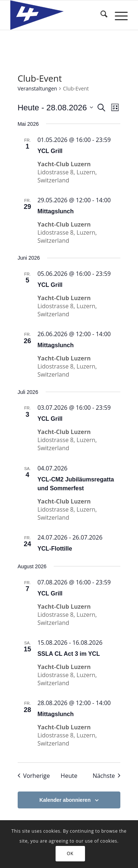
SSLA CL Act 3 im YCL (69, 654)
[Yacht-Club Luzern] (57, 15)
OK (70, 853)
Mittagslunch (56, 211)
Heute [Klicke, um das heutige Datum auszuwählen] (69, 776)
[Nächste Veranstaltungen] (107, 776)
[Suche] (100, 15)
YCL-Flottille (55, 549)
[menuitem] (100, 15)
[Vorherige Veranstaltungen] (34, 776)
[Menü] (118, 15)
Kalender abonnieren (65, 800)
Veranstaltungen (37, 88)
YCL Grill (50, 151)
